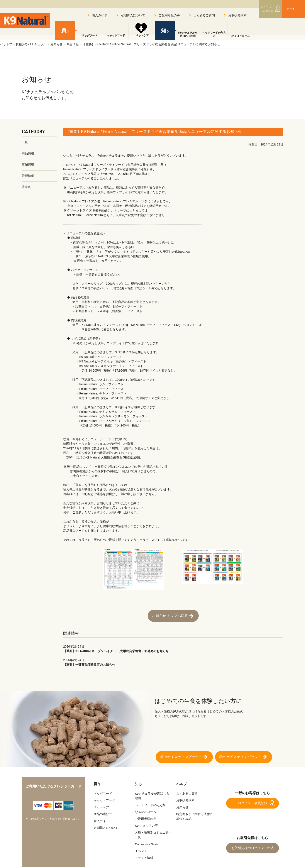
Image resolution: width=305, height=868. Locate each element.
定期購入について (133, 15)
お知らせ (56, 44)
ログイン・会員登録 (252, 802)
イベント (141, 849)
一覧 (25, 142)
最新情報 (28, 176)
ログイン (264, 9)
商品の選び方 (103, 813)
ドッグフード (89, 36)
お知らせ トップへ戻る (170, 615)
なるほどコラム (241, 36)
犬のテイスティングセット (181, 756)
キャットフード (115, 36)
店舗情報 (28, 165)
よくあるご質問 (204, 15)
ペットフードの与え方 (214, 34)
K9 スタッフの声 (146, 824)
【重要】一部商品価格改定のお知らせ (173, 661)
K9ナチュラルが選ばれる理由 (188, 34)
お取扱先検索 (237, 15)
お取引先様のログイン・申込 (252, 846)
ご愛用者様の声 (169, 15)
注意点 (26, 188)
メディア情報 (144, 856)
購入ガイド (100, 15)
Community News (147, 842)
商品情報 (73, 44)
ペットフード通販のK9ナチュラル (23, 44)
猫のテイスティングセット (240, 756)
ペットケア (142, 36)
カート (289, 9)
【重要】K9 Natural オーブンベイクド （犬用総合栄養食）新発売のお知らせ (173, 648)
